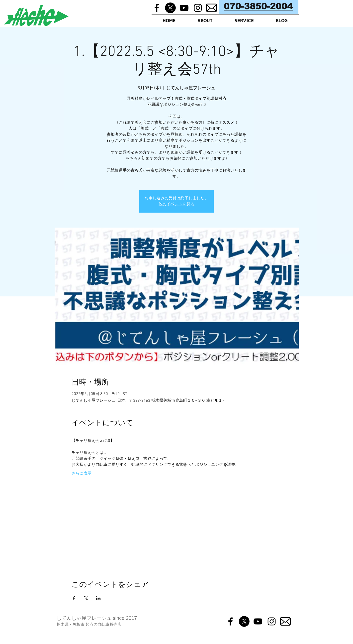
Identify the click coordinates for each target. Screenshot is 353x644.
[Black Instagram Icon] (198, 8)
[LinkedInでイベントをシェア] (98, 598)
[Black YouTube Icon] (184, 8)
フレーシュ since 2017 (112, 618)
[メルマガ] (212, 8)
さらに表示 (82, 474)
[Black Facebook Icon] (157, 8)
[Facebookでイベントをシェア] (74, 598)
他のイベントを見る (176, 204)
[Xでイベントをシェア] (86, 598)
